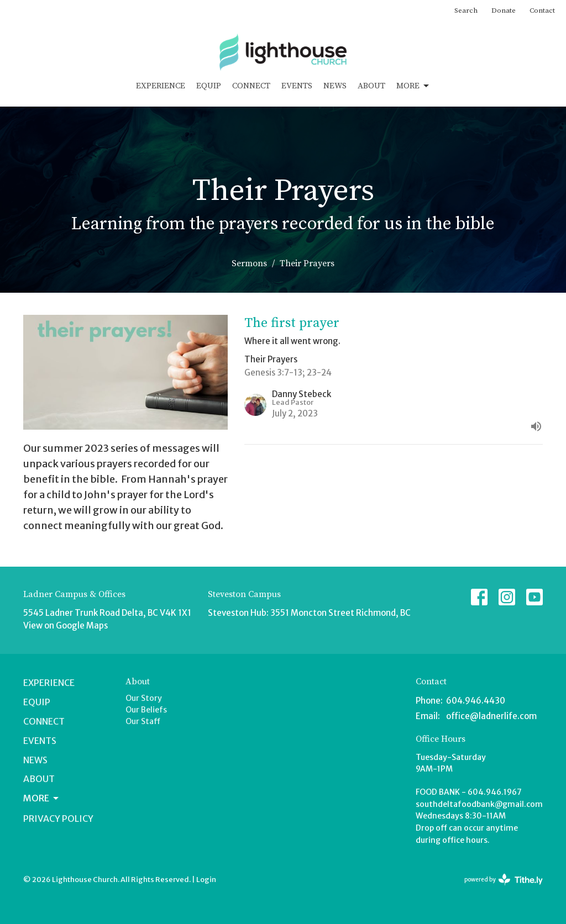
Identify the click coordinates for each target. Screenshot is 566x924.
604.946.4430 (476, 701)
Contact (542, 10)
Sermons (249, 263)
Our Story (144, 698)
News (335, 86)
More (413, 86)
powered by (504, 880)
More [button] (42, 798)
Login (206, 880)
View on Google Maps (65, 625)
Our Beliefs (146, 710)
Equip (209, 86)
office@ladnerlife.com (491, 716)
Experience (161, 86)
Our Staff (143, 721)
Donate (504, 10)
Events (297, 86)
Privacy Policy (58, 819)
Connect (251, 86)
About (371, 86)
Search (466, 10)
